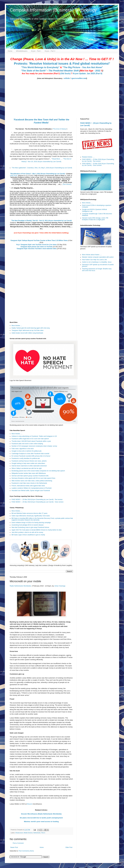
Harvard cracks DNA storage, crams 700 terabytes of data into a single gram (95, 219)
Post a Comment (18, 843)
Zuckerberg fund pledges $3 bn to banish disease (28, 525)
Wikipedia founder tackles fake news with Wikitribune (29, 473)
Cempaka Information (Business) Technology (53, 10)
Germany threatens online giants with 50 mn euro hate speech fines (33, 478)
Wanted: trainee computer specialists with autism (98, 257)
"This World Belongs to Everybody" (40, 67)
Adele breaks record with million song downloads (27, 333)
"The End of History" (60, 129)
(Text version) (67, 184)
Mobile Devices (28, 833)
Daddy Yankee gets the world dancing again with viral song (31, 328)
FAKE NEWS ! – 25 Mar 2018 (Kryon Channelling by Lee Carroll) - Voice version (38, 502)
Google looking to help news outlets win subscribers (28, 463)
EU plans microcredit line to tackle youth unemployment (41, 818)
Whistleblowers (22, 51)
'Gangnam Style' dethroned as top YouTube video (28, 330)
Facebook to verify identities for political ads (26, 458)
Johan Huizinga (60, 586)
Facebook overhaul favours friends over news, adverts (29, 461)
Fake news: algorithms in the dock (23, 449)
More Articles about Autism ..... (92, 255)
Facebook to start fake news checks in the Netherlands (29, 483)
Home (10, 51)
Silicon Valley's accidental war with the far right (27, 468)
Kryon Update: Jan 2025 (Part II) (88, 74)
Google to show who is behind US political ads (27, 451)
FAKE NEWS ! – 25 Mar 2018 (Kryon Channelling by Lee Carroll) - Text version (37, 500)
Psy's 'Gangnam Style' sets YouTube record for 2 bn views (36, 245)
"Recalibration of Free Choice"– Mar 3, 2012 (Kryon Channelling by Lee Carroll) (37, 174)
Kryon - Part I (36, 51)
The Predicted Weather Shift (64, 71)
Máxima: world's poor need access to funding (41, 822)
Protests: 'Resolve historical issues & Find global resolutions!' (62, 64)
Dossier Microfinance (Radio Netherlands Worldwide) (41, 814)
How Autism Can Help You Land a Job (94, 260)
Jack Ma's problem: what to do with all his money (27, 532)
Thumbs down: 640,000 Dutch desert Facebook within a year (31, 441)
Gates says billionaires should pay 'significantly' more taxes (31, 516)
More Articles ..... (17, 434)
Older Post (69, 847)
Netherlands (37, 833)
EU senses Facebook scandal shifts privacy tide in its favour (31, 456)
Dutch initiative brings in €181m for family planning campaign (31, 523)
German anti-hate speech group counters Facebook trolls (30, 476)
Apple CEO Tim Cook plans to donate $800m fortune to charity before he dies (37, 530)
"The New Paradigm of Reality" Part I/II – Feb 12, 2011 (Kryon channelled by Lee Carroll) (41, 221)
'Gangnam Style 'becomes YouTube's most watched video (37, 249)
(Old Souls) (65, 74)
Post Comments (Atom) (26, 851)
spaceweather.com (79, 78)
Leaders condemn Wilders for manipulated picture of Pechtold (31, 488)
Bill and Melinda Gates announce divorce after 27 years (29, 513)
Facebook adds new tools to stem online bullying (27, 444)
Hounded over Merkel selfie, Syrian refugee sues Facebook (31, 491)
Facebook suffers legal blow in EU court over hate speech (30, 439)
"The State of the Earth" (34, 71)
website (67, 78)
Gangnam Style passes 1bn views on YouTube (37, 247)
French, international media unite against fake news (28, 486)
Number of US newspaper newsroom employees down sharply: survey (34, 446)
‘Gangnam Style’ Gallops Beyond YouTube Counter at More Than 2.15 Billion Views (39, 240)
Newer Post (14, 847)
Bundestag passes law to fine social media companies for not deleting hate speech (38, 471)
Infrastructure (19, 833)
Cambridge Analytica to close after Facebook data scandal (30, 454)
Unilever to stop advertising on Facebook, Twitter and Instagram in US (34, 436)
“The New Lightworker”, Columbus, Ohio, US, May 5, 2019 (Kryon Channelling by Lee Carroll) (42, 168)
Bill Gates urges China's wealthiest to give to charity (28, 535)
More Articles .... (17, 326)
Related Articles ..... (88, 157)
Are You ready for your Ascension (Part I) (41, 74)
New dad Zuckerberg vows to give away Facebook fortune (30, 527)
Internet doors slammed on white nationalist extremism (29, 466)
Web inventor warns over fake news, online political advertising (32, 481)
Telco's (43, 833)
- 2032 (91, 71)
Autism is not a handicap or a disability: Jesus (97, 262)
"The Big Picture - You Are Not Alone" (83, 67)
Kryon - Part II (50, 51)
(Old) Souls (14, 176)
